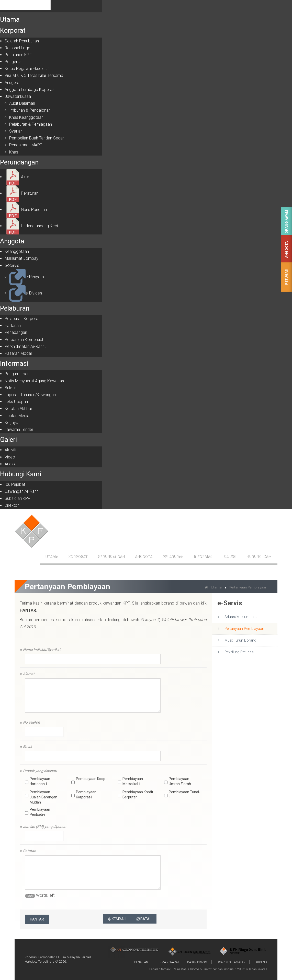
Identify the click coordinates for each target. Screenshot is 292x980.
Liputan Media (17, 416)
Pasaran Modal (18, 353)
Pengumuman (17, 374)
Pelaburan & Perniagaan (31, 124)
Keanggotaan (17, 251)
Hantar (37, 919)
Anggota (287, 249)
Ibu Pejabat (15, 484)
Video (10, 457)
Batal (144, 919)
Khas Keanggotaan (26, 117)
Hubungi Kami (21, 474)
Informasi (14, 363)
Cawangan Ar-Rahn (22, 491)
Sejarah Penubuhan (22, 41)
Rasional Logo (18, 48)
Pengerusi (13, 62)
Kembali (117, 919)
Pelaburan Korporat (22, 319)
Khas (14, 152)
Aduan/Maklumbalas (242, 617)
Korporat (13, 30)
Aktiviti (10, 450)
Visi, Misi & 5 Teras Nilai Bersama (34, 75)
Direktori (12, 505)
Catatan (28, 851)
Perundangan (19, 162)
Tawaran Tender (19, 429)
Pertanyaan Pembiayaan (244, 629)
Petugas (287, 277)
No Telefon (30, 722)
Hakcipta (260, 962)
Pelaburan (15, 308)
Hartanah (13, 326)
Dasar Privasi (197, 962)
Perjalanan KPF (18, 55)
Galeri (8, 440)
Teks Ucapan (16, 402)
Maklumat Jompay (21, 258)
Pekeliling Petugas (239, 652)
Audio (10, 464)
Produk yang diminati (38, 771)
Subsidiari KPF (17, 498)
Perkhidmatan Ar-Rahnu (26, 346)
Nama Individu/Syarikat (40, 650)
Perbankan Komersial (24, 340)
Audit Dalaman (22, 103)
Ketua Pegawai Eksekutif (27, 69)
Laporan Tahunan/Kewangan (30, 395)
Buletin (10, 388)
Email (26, 747)
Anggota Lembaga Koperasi (30, 90)
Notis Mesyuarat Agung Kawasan (34, 381)
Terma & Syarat (168, 962)
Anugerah (13, 83)
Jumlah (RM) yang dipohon (43, 826)
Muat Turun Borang (240, 640)
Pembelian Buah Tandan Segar (37, 138)
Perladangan (16, 332)
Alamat (27, 674)
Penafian (141, 962)
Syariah (16, 131)
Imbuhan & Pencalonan (30, 110)
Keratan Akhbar (18, 409)
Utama (10, 19)
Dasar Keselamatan (231, 962)
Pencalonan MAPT (26, 145)
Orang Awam (287, 222)
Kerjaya (11, 423)
